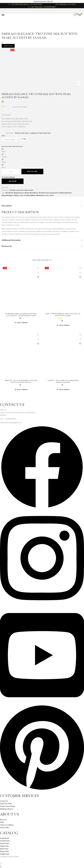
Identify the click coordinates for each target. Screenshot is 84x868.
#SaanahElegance (8, 195)
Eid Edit (13, 190)
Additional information (42, 240)
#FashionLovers (44, 193)
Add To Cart (8, 46)
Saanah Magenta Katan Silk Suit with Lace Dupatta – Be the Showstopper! (21, 315)
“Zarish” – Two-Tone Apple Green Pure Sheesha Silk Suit (63, 381)
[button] (8, 177)
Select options (38, 268)
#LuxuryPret (55, 193)
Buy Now (13, 181)
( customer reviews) (20, 107)
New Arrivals (29, 190)
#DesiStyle (9, 193)
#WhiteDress (41, 195)
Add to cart (32, 171)
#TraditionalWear (30, 195)
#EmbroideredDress (31, 193)
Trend (51, 195)
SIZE (3, 136)
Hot (47, 195)
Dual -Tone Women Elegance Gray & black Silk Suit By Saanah (63, 315)
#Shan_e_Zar (19, 195)
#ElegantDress (19, 193)
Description (42, 206)
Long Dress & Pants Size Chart (40, 133)
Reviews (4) (42, 246)
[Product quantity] (11, 171)
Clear (24, 139)
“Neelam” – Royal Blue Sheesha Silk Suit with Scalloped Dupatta (21, 381)
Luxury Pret (20, 190)
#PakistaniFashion (66, 193)
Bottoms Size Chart (22, 133)
